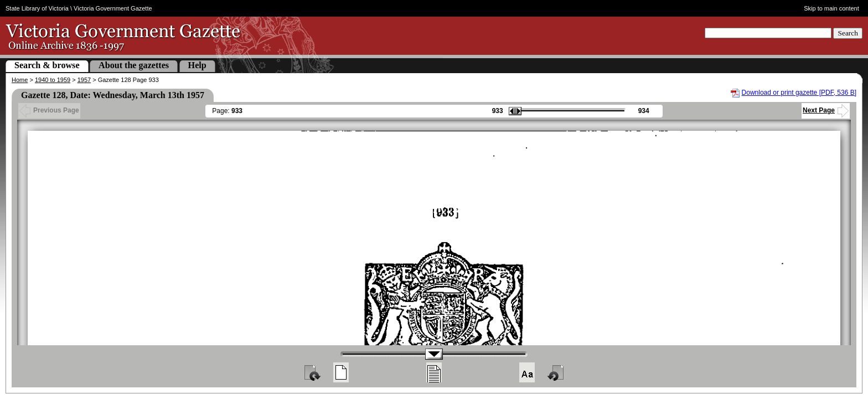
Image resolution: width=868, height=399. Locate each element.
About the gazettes (134, 65)
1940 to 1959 (53, 80)
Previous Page (49, 110)
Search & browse (47, 65)
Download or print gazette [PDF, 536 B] (799, 93)
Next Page (826, 110)
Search (848, 33)
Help (197, 65)
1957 (84, 80)
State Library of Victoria (37, 8)
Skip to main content (831, 8)
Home (20, 80)
